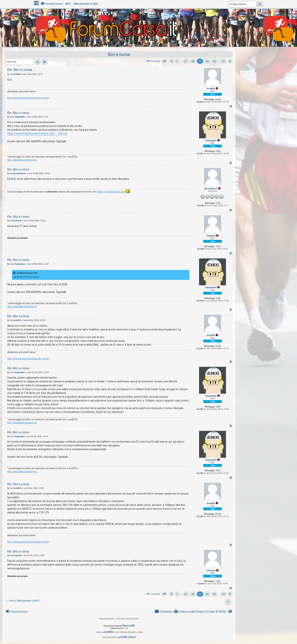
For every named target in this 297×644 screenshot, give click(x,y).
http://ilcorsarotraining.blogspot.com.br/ (28, 98)
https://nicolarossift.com (111, 192)
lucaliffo (211, 89)
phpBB (108, 632)
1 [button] (177, 61)
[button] (164, 61)
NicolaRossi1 (211, 189)
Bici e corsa (119, 54)
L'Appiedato (211, 140)
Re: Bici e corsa (20, 70)
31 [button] (223, 61)
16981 (218, 246)
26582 (218, 99)
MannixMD (129, 626)
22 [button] (193, 61)
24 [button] (207, 61)
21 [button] (186, 61)
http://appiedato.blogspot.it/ (22, 160)
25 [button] (214, 61)
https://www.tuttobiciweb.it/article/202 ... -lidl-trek (37, 134)
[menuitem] (200, 612)
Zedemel (211, 236)
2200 (218, 203)
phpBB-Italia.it (128, 637)
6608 (218, 151)
